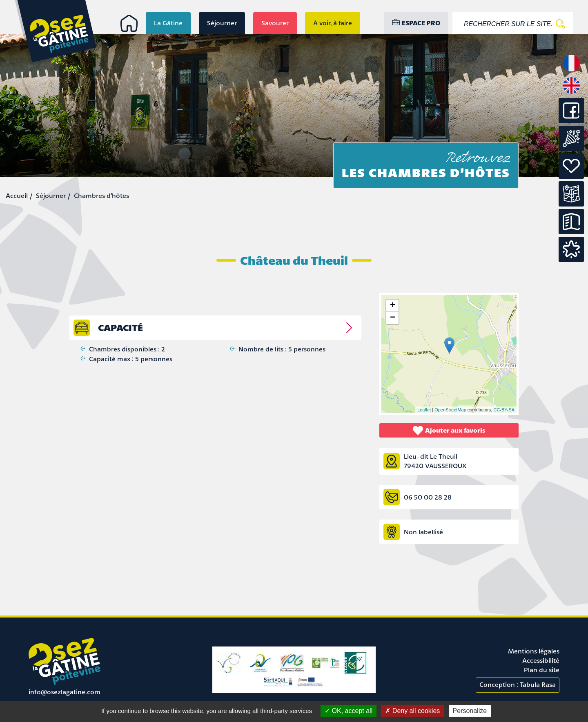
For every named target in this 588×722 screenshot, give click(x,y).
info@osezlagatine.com (65, 692)
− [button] (393, 318)
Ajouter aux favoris (449, 430)
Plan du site (542, 670)
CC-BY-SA (504, 410)
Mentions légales (534, 651)
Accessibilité (541, 660)
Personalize (470, 711)
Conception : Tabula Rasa (518, 684)
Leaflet (424, 410)
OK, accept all (349, 711)
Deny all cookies (412, 711)
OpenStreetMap (450, 410)
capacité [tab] (120, 328)
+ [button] (393, 306)
